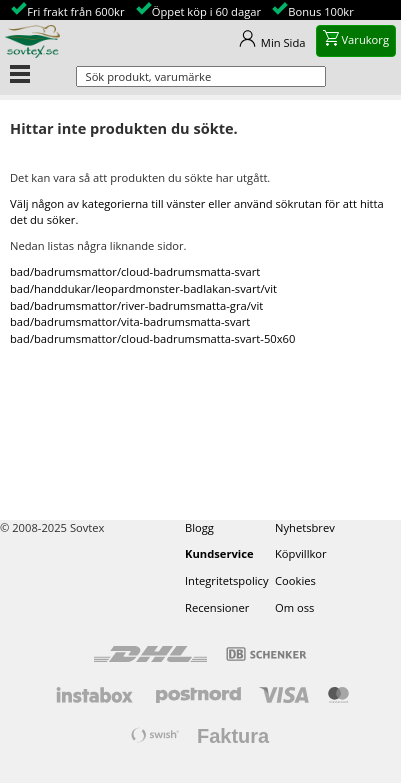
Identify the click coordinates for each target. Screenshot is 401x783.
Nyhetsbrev (305, 527)
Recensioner (217, 607)
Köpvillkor (301, 553)
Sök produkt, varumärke (149, 76)
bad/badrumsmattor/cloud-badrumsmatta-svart (135, 271)
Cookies (295, 580)
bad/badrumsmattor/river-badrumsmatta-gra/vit (136, 305)
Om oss (294, 607)
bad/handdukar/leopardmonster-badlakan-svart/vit (143, 288)
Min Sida (283, 42)
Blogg (199, 527)
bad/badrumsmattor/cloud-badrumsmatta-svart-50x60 (152, 338)
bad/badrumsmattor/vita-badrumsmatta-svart (130, 321)
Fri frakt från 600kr (75, 11)
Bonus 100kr (321, 11)
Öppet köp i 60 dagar (206, 11)
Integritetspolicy (227, 580)
